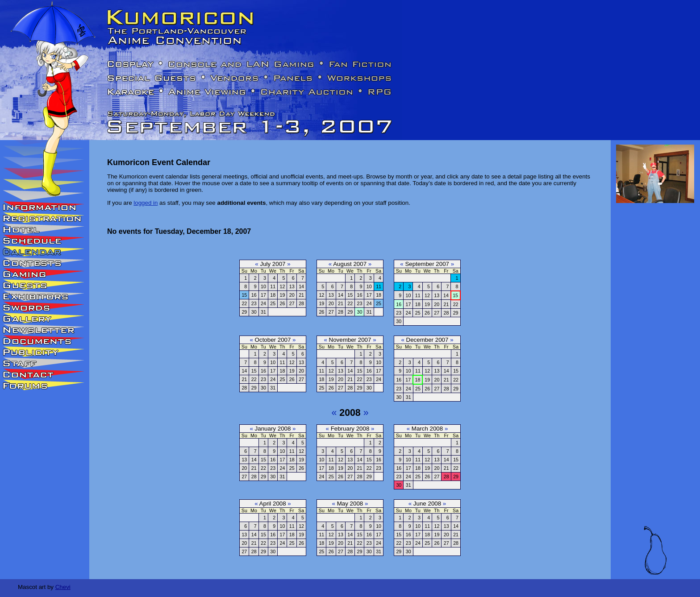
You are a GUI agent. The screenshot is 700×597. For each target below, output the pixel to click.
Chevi (63, 587)
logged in (146, 203)
